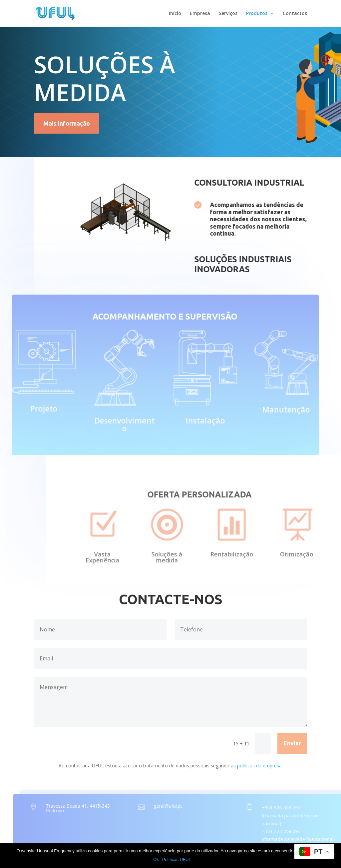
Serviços (228, 14)
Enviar (292, 743)
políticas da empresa (259, 766)
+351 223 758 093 (299, 831)
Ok (156, 860)
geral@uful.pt (186, 806)
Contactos (295, 14)
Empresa (200, 14)
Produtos (257, 14)
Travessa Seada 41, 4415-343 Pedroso (96, 808)
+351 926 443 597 (299, 808)
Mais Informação (67, 123)
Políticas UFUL (177, 860)
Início (175, 14)
